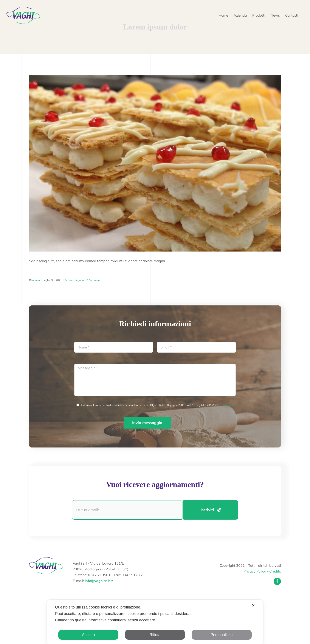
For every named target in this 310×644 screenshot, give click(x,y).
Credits (275, 571)
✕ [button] (253, 605)
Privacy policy (228, 405)
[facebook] (277, 581)
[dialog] (155, 622)
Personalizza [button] (222, 635)
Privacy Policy (255, 571)
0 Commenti (94, 280)
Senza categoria (74, 280)
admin (36, 280)
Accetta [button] (88, 635)
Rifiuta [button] (155, 635)
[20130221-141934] (155, 163)
